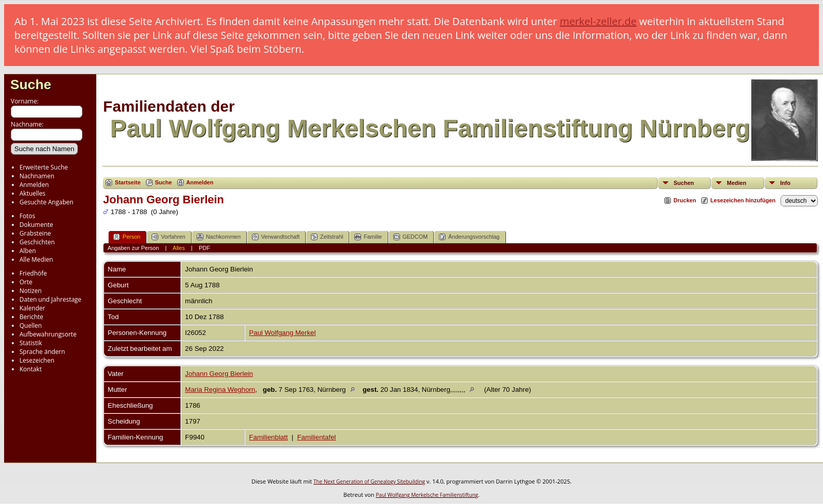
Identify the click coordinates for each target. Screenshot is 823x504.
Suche (31, 85)
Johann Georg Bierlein (219, 374)
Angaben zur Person (133, 248)
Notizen (30, 291)
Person (127, 237)
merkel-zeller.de (598, 21)
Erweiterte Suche (44, 167)
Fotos (27, 216)
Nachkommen (219, 237)
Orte (26, 282)
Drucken (685, 200)
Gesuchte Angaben (46, 202)
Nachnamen (37, 176)
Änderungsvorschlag (469, 237)
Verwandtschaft (276, 237)
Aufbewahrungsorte (48, 334)
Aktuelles (33, 193)
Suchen (684, 183)
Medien (736, 183)
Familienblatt (268, 437)
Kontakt (30, 369)
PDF (204, 248)
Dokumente (36, 225)
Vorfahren (168, 237)
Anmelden (34, 185)
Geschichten (37, 242)
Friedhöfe (33, 273)
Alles (179, 248)
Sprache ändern (42, 352)
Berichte (31, 317)
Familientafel (316, 437)
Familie (368, 237)
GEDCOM (411, 237)
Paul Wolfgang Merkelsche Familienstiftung (427, 495)
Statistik (31, 343)
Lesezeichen (37, 360)
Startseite (128, 182)
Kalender (32, 308)
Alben (28, 251)
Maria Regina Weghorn (220, 390)
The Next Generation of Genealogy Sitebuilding (369, 481)
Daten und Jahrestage (50, 299)
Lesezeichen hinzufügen (743, 200)
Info (785, 183)
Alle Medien (36, 259)
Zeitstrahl (327, 237)
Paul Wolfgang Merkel (282, 333)
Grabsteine (35, 233)
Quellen (31, 325)
